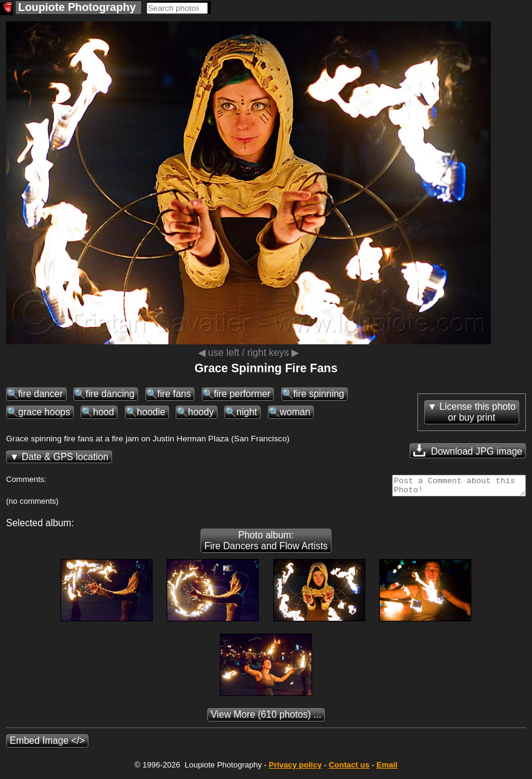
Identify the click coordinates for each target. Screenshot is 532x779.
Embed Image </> (47, 744)
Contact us (349, 768)
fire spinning (319, 394)
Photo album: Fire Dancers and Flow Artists (266, 544)
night (247, 412)
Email (387, 768)
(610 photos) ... (266, 718)
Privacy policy (295, 768)
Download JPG (468, 450)
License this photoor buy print (477, 412)
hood (103, 412)
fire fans (174, 394)
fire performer (242, 394)
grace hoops (44, 412)
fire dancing (110, 394)
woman (295, 412)
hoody (201, 412)
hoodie (151, 412)
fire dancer (41, 394)
